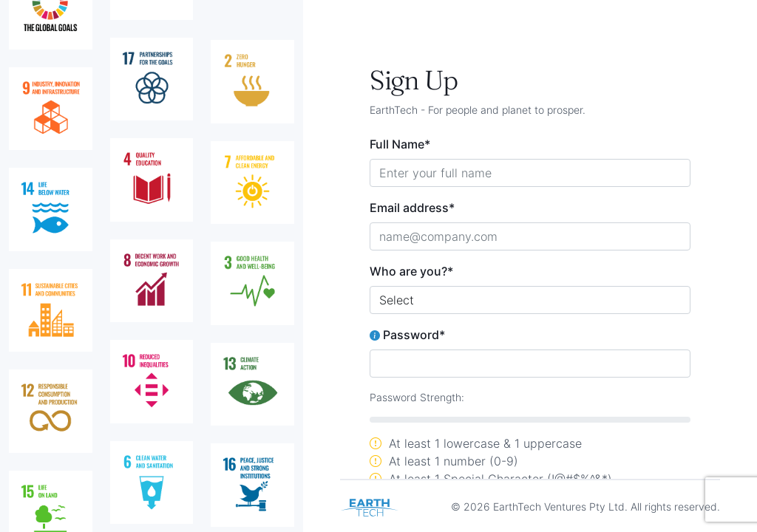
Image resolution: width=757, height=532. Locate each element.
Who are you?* (411, 271)
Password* (407, 335)
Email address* (412, 208)
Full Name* (400, 144)
